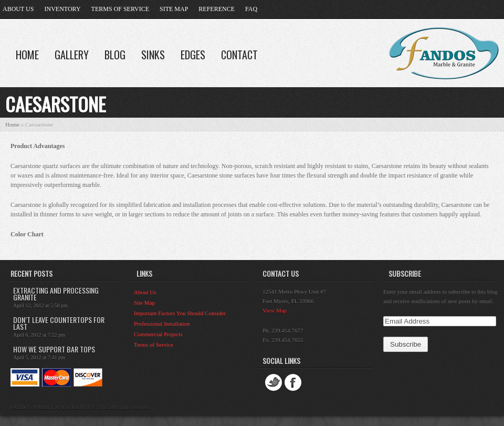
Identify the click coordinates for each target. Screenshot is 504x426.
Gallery (72, 55)
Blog (115, 55)
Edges (193, 55)
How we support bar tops (54, 349)
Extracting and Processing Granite (56, 294)
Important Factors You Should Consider (180, 313)
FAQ (251, 9)
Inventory (62, 9)
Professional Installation (162, 324)
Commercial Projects (158, 334)
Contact (239, 55)
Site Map (174, 9)
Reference (217, 9)
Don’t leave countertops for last (59, 323)
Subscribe (405, 273)
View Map (275, 310)
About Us (18, 9)
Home (27, 55)
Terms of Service (120, 9)
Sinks (153, 55)
